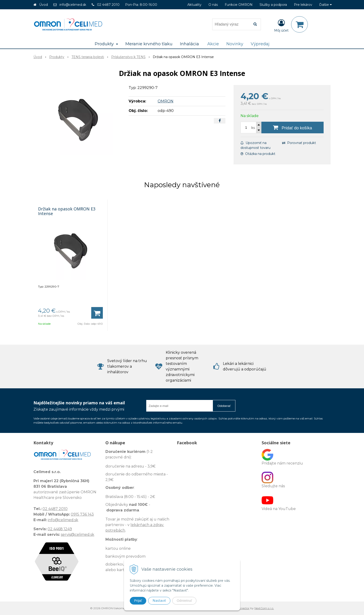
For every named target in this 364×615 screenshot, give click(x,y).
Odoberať (224, 406)
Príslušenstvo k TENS (128, 57)
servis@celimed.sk (78, 535)
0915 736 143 (82, 514)
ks (253, 128)
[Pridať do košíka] (292, 128)
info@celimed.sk (73, 5)
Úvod (44, 5)
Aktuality (194, 5)
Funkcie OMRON (239, 5)
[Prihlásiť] (281, 25)
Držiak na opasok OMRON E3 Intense (67, 211)
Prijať (138, 601)
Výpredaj (260, 44)
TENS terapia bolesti (88, 57)
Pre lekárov (303, 5)
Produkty (57, 57)
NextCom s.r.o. (264, 608)
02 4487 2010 (108, 5)
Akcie (213, 44)
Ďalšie (325, 5)
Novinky (235, 44)
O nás (213, 5)
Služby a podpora (273, 5)
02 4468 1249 (60, 529)
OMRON (166, 101)
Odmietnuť (184, 601)
